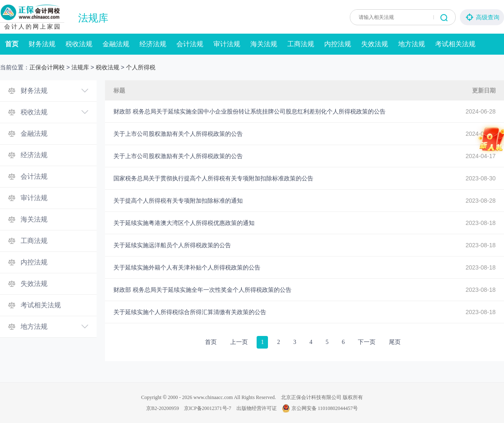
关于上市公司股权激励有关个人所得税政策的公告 (178, 134)
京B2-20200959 (163, 408)
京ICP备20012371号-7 (208, 408)
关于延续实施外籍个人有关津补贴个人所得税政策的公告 (187, 267)
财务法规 (42, 44)
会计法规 (190, 44)
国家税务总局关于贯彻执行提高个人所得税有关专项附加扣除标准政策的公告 (213, 178)
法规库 (93, 18)
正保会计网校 (47, 67)
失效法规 (375, 44)
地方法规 (412, 44)
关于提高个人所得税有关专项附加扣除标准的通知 (178, 201)
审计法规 (227, 44)
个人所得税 (141, 67)
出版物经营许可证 (257, 408)
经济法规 (153, 44)
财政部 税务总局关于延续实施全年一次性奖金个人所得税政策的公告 (202, 290)
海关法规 (264, 44)
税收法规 (79, 44)
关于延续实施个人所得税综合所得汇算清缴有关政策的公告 (190, 312)
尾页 (395, 342)
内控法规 (338, 44)
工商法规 (301, 44)
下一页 (367, 342)
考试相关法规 (455, 44)
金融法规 (116, 44)
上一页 (239, 342)
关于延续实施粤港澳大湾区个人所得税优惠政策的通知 (184, 223)
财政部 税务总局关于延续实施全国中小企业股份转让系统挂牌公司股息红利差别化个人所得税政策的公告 (249, 111)
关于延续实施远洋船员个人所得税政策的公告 (172, 245)
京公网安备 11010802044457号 (320, 408)
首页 (12, 44)
